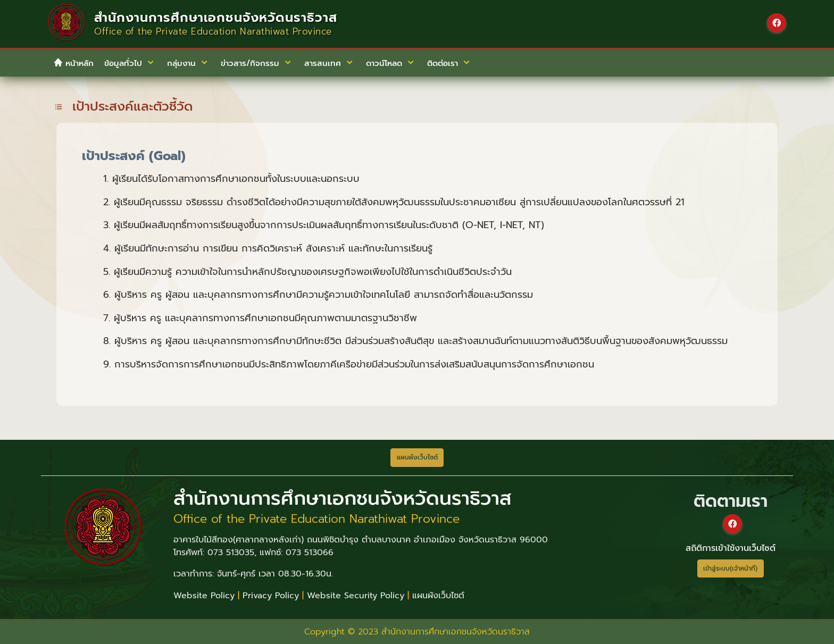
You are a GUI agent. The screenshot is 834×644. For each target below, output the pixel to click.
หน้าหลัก (73, 63)
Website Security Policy (356, 596)
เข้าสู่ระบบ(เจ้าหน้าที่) (730, 568)
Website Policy (204, 596)
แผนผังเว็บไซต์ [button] (417, 457)
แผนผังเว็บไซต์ (438, 596)
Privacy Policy (271, 596)
